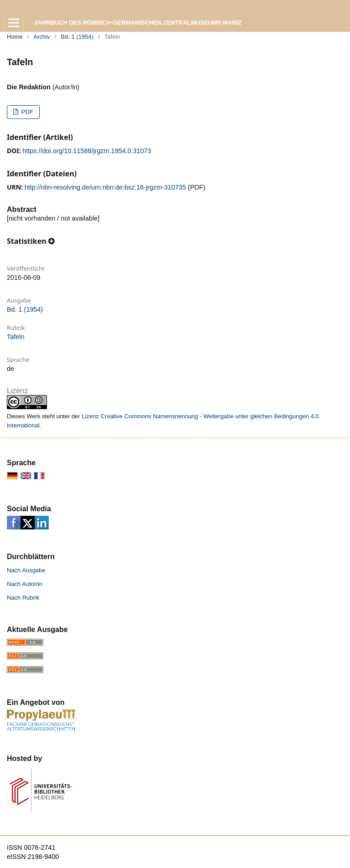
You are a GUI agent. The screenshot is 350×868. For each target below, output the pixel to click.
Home (15, 37)
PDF (26, 112)
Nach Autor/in (25, 584)
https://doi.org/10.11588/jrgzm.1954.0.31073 (87, 151)
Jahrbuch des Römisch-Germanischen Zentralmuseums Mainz (138, 23)
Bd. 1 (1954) (77, 37)
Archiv (42, 37)
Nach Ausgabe (26, 570)
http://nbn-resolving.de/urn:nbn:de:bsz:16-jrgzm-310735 (105, 187)
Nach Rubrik (23, 598)
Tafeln (15, 337)
